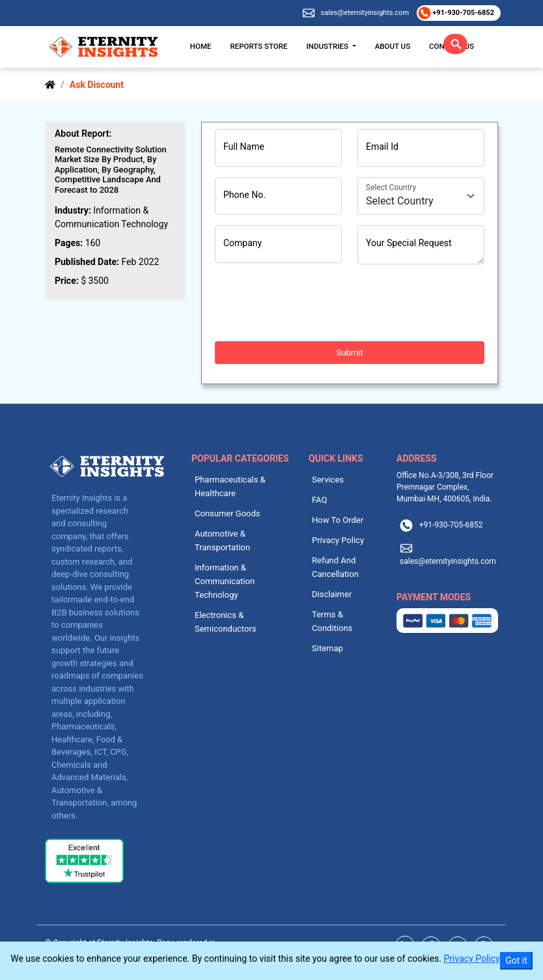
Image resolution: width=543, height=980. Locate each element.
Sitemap (327, 648)
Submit (350, 353)
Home (201, 46)
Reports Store (258, 46)
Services (328, 480)
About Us (393, 46)
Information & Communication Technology (225, 581)
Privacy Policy (338, 540)
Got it (516, 960)
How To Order (338, 520)
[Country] (421, 196)
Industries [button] (328, 46)
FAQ (319, 500)
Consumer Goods (228, 513)
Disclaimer (332, 594)
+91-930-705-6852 (463, 13)
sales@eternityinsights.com (365, 13)
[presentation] (314, 303)
